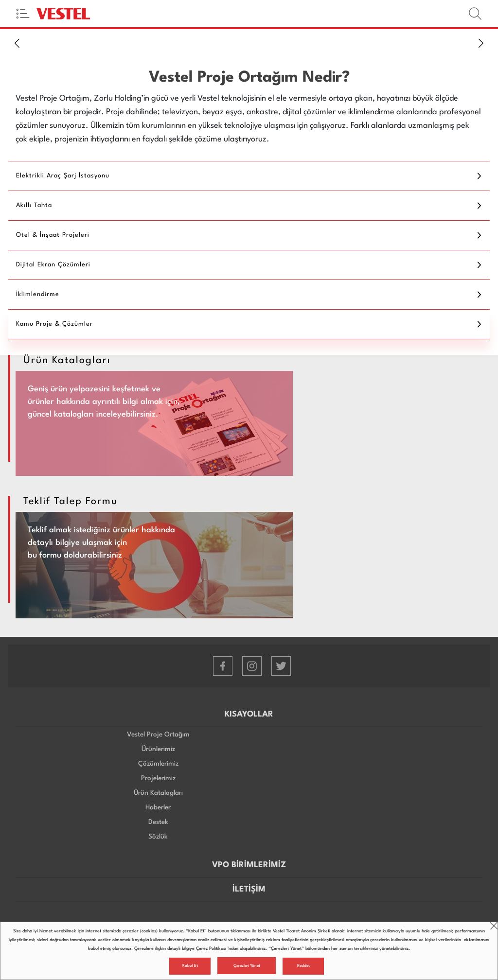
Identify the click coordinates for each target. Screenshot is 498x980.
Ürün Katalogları (158, 793)
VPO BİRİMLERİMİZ (249, 865)
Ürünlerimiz (158, 749)
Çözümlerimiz (158, 764)
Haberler (158, 807)
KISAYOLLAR (249, 714)
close (494, 926)
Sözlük (158, 837)
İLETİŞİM (249, 889)
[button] (17, 43)
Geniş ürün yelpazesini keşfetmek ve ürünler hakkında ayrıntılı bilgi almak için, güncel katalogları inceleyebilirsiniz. (104, 402)
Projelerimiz (158, 778)
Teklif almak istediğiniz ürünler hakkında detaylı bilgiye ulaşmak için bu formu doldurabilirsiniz (101, 542)
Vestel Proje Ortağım (158, 735)
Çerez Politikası (211, 949)
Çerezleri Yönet (247, 966)
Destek (158, 822)
